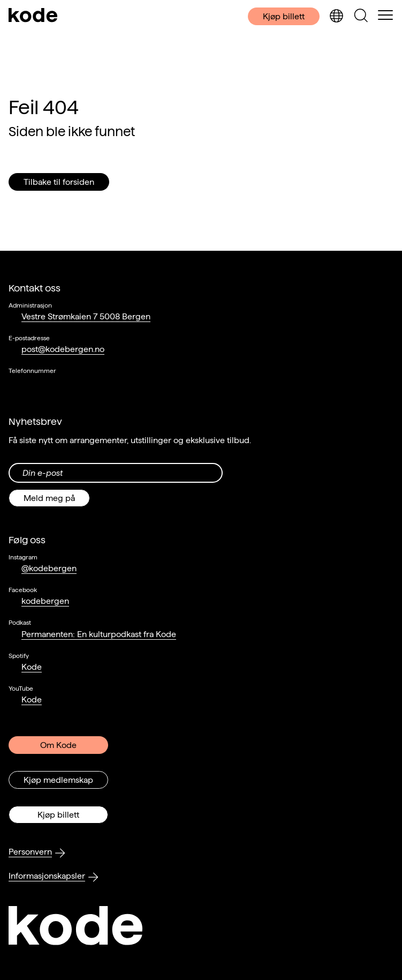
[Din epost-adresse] (116, 473)
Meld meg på (49, 498)
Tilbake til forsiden (59, 182)
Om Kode (58, 745)
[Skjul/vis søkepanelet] (361, 16)
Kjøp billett (284, 16)
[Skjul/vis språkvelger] (336, 16)
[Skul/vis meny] (385, 16)
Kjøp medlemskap (58, 780)
